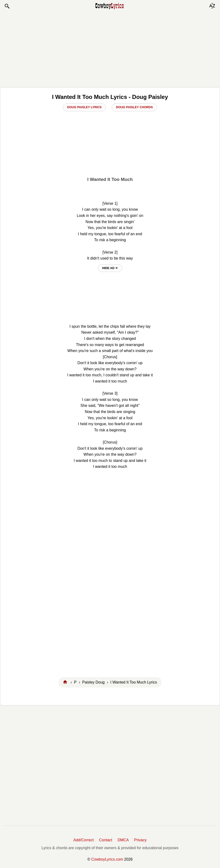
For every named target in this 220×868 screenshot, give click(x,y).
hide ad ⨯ (110, 268)
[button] (7, 6)
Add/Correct (83, 840)
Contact (106, 840)
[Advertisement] (110, 48)
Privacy (140, 840)
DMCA (123, 840)
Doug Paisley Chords (134, 107)
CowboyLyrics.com (107, 859)
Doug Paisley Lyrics (84, 107)
